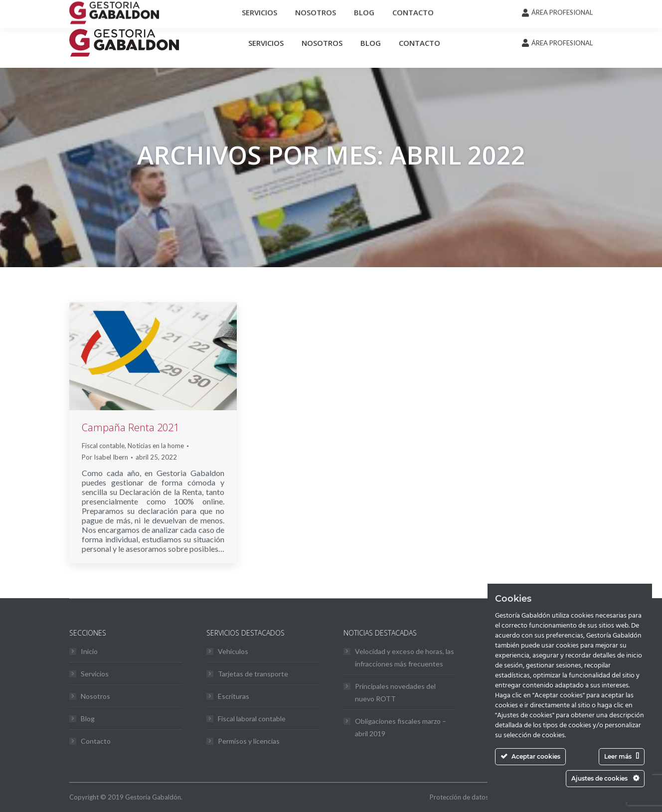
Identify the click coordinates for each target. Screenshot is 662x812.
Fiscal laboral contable (252, 719)
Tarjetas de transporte (253, 674)
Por (105, 457)
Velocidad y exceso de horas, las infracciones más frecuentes (405, 657)
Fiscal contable (103, 446)
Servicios (95, 674)
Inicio (307, 187)
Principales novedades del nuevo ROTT (395, 692)
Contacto (96, 741)
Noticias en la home (156, 446)
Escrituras (234, 696)
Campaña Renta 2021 (130, 427)
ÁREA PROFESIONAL (562, 43)
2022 (332, 187)
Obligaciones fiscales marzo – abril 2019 (401, 727)
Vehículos (233, 651)
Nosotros (95, 696)
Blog (88, 719)
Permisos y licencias (249, 741)
